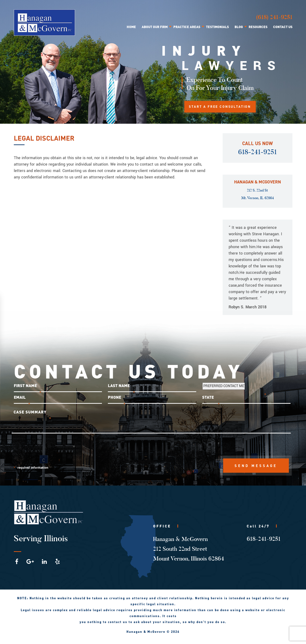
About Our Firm (155, 27)
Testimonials (217, 27)
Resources (258, 27)
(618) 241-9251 (274, 17)
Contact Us (283, 27)
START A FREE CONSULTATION (221, 107)
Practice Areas (187, 27)
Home (131, 27)
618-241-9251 (257, 152)
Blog (239, 27)
